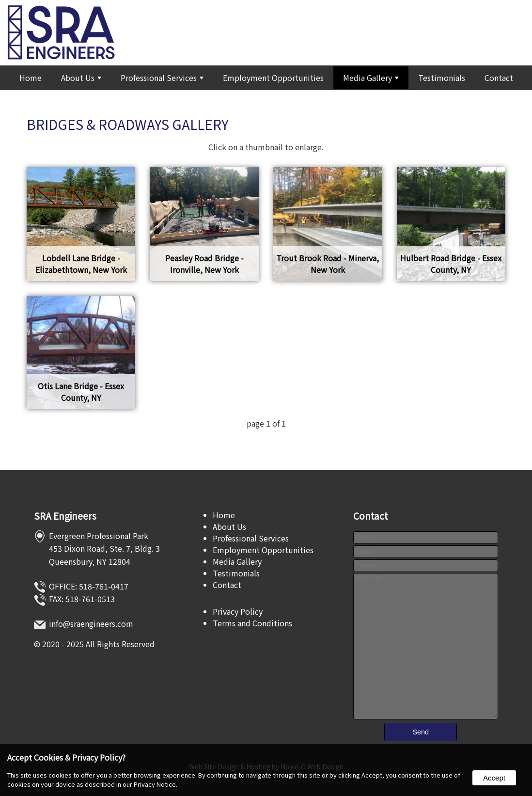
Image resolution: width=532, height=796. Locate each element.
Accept (494, 778)
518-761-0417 (104, 586)
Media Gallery (371, 78)
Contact (499, 78)
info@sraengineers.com (91, 623)
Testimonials (442, 78)
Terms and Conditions (252, 623)
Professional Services (162, 78)
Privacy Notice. (156, 784)
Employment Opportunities (273, 78)
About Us (81, 78)
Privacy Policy (238, 611)
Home (31, 78)
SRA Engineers (65, 516)
